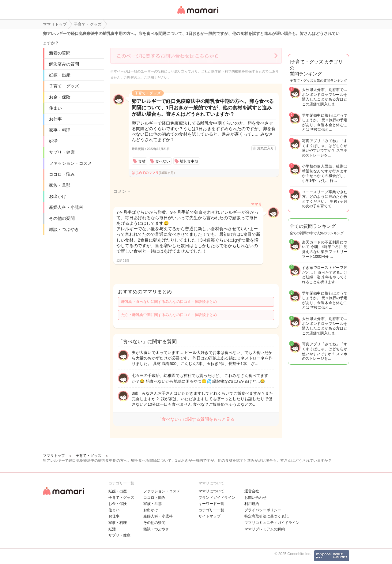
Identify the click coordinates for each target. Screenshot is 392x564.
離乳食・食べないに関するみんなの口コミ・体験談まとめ (169, 302)
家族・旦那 (60, 185)
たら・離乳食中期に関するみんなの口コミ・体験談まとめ (169, 315)
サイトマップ (209, 516)
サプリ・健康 (62, 152)
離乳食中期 (189, 161)
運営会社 (252, 491)
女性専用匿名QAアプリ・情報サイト (198, 14)
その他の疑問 (62, 218)
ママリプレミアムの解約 (265, 529)
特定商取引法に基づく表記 (266, 516)
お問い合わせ (255, 498)
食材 (142, 161)
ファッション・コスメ (70, 163)
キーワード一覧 (211, 504)
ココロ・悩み (62, 174)
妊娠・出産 (60, 75)
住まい (55, 108)
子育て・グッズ (64, 86)
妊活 (53, 141)
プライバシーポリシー (263, 510)
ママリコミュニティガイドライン (272, 523)
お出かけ (58, 196)
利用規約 (252, 504)
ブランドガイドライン (217, 498)
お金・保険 (60, 97)
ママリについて (211, 491)
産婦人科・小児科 (66, 207)
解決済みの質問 (64, 64)
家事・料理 (60, 130)
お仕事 (55, 119)
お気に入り (265, 148)
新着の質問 (60, 53)
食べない (163, 161)
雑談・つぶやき (64, 229)
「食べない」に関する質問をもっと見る (196, 419)
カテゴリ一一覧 (211, 510)
